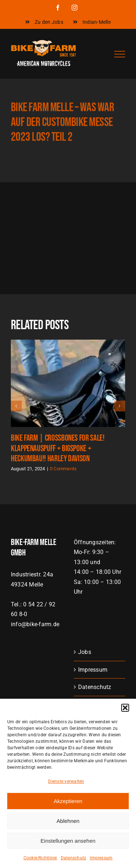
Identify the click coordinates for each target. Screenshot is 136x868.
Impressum (101, 858)
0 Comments (63, 469)
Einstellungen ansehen (68, 841)
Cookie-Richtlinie (40, 858)
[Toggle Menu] (120, 54)
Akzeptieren (68, 801)
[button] (125, 708)
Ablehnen (68, 821)
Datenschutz (74, 858)
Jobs (85, 652)
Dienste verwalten (66, 781)
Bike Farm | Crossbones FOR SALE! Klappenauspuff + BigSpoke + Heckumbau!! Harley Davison (58, 448)
